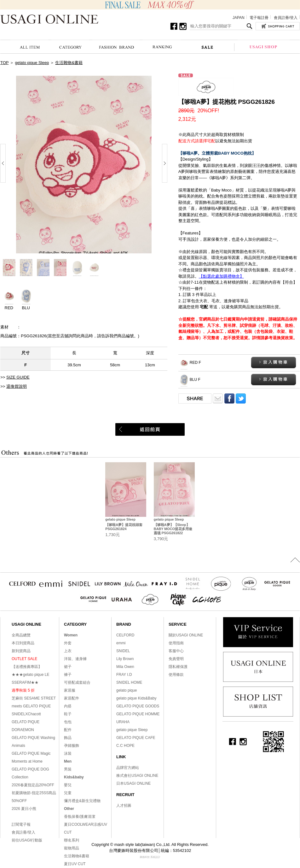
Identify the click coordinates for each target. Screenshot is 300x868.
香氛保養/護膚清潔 (80, 817)
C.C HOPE (125, 746)
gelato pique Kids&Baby (136, 698)
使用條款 (176, 675)
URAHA (123, 722)
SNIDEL (123, 651)
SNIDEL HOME (129, 682)
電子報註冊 (259, 18)
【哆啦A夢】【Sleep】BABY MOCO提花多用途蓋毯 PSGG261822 (173, 529)
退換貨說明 (17, 386)
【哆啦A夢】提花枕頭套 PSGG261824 (124, 527)
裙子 (68, 667)
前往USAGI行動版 (27, 840)
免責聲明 (176, 659)
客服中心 (176, 651)
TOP (4, 63)
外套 (68, 643)
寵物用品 (72, 848)
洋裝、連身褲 (75, 659)
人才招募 (124, 806)
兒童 (68, 793)
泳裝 (68, 753)
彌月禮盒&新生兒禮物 (82, 801)
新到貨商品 (21, 651)
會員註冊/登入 (286, 18)
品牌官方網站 (128, 768)
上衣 (68, 651)
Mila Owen (125, 667)
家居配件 (72, 698)
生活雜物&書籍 (69, 63)
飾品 (68, 738)
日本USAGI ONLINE (133, 783)
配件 (68, 730)
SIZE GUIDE (18, 377)
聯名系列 (72, 840)
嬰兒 (68, 785)
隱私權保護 (178, 667)
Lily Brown (125, 659)
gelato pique (127, 690)
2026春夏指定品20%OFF (33, 785)
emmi (121, 643)
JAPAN (239, 18)
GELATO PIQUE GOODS (138, 706)
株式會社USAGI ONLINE (137, 776)
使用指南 (176, 643)
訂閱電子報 (21, 824)
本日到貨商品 (23, 643)
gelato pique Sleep (32, 63)
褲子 (68, 675)
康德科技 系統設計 (150, 857)
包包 (68, 722)
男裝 (68, 769)
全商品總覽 (21, 635)
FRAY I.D (124, 675)
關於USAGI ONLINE (186, 635)
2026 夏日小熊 (24, 809)
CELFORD (125, 635)
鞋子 (68, 714)
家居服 (70, 690)
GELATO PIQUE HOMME (138, 714)
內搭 (68, 706)
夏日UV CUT (75, 864)
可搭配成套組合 (77, 682)
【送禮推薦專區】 (27, 667)
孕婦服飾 (72, 746)
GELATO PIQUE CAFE (136, 738)
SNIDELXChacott (26, 714)
